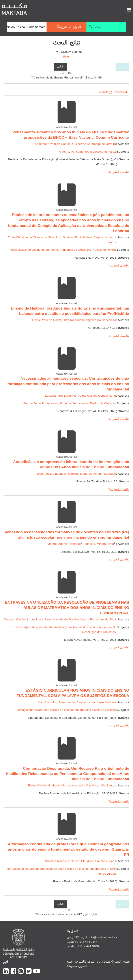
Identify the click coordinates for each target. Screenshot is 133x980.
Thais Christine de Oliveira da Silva (31, 237)
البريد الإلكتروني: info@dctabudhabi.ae (92, 937)
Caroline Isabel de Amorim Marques (92, 474)
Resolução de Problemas (99, 632)
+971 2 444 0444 (86, 942)
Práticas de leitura (104, 250)
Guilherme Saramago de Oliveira (94, 144)
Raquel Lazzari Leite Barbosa (96, 702)
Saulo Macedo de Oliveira (62, 619)
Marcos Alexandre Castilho (79, 785)
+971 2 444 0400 (87, 946)
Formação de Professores (41, 403)
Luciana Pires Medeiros (61, 396)
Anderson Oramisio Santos (52, 144)
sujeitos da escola (104, 710)
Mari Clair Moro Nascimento (56, 702)
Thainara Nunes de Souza (62, 861)
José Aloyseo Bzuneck (52, 474)
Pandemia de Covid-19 (75, 250)
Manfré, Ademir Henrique (64, 544)
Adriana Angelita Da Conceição (95, 320)
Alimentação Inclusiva (74, 403)
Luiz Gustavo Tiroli (69, 237)
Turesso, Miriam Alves (99, 544)
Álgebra (64, 152)
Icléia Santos (107, 785)
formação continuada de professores (32, 869)
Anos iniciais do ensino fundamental (34, 250)
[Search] (27, 27)
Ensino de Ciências (103, 403)
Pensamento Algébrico (86, 152)
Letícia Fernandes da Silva (98, 619)
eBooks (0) (121, 92)
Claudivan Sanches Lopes (98, 861)
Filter (66, 57)
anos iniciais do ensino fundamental (66, 710)
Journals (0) (105, 92)
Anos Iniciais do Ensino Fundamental (90, 627)
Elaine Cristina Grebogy (44, 785)
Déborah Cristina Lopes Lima (23, 619)
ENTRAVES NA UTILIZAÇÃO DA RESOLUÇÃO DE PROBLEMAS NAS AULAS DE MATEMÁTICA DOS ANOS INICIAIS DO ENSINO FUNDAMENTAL (67, 608)
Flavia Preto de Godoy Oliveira (52, 320)
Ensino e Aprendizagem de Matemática (38, 627)
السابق (122, 67)
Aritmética (109, 152)
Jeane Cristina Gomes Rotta (97, 396)
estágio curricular (30, 710)
